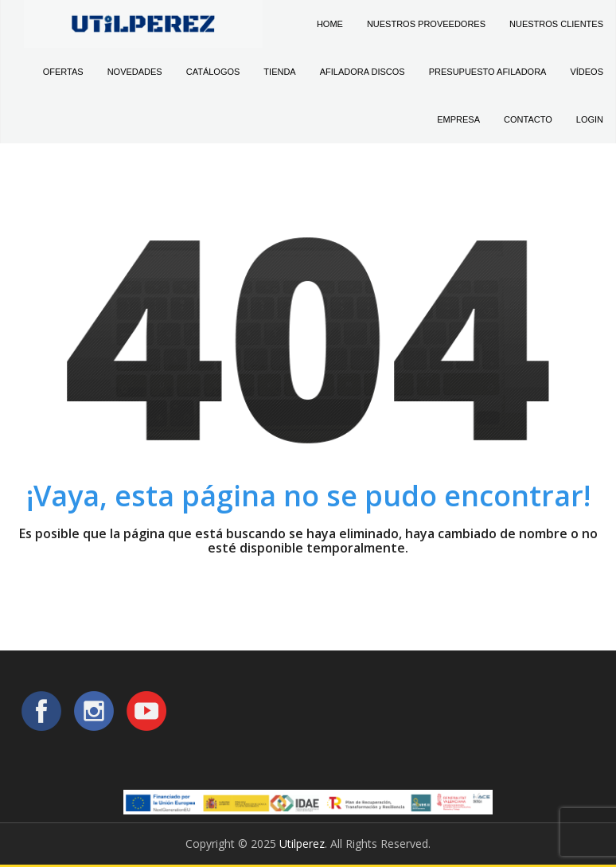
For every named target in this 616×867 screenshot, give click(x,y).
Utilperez (302, 844)
